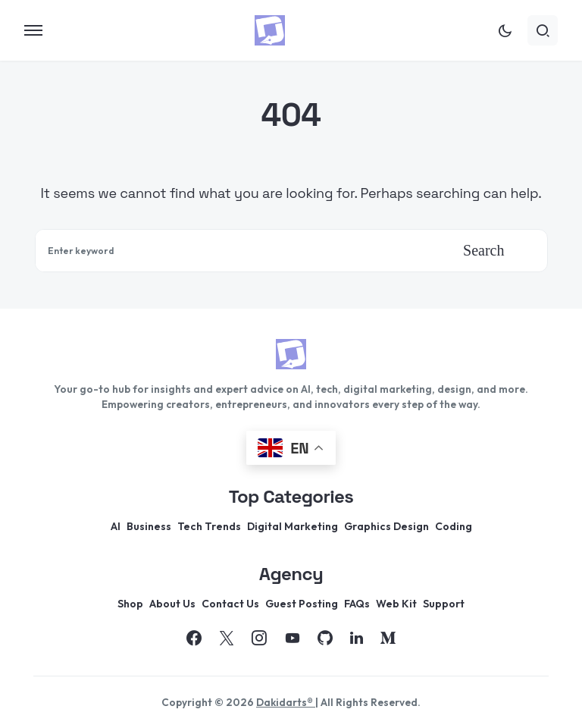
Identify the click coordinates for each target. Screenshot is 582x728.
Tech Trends (209, 526)
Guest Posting (302, 604)
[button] (33, 30)
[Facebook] (194, 638)
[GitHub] (325, 638)
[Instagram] (259, 638)
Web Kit (396, 604)
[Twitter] (227, 638)
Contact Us (230, 604)
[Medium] (388, 638)
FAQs (357, 604)
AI (116, 526)
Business (149, 526)
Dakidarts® (286, 702)
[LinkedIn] (357, 638)
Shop (130, 604)
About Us (172, 604)
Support (444, 604)
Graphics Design (386, 526)
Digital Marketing (293, 526)
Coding (454, 526)
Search (483, 250)
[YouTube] (293, 638)
